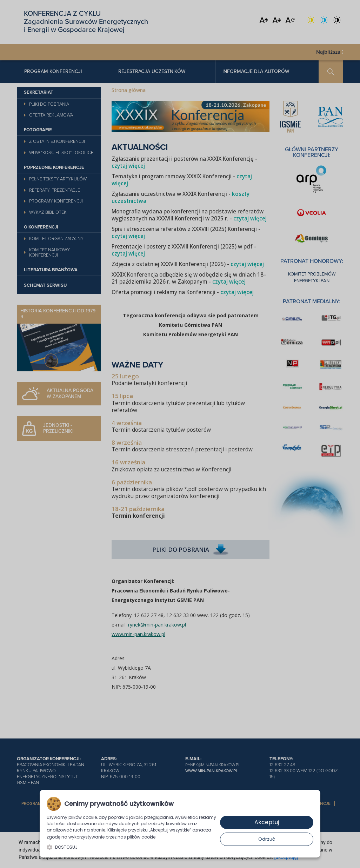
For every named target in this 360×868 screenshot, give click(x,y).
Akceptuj (267, 822)
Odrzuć (267, 839)
